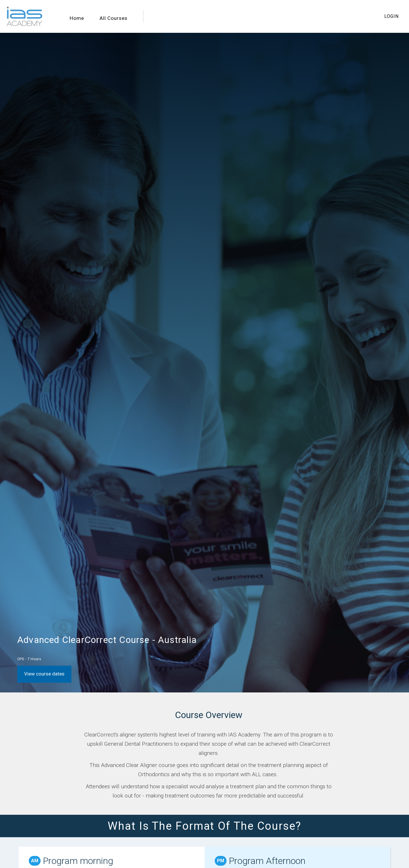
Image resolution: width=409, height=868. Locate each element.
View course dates (44, 674)
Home (77, 18)
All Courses (114, 18)
